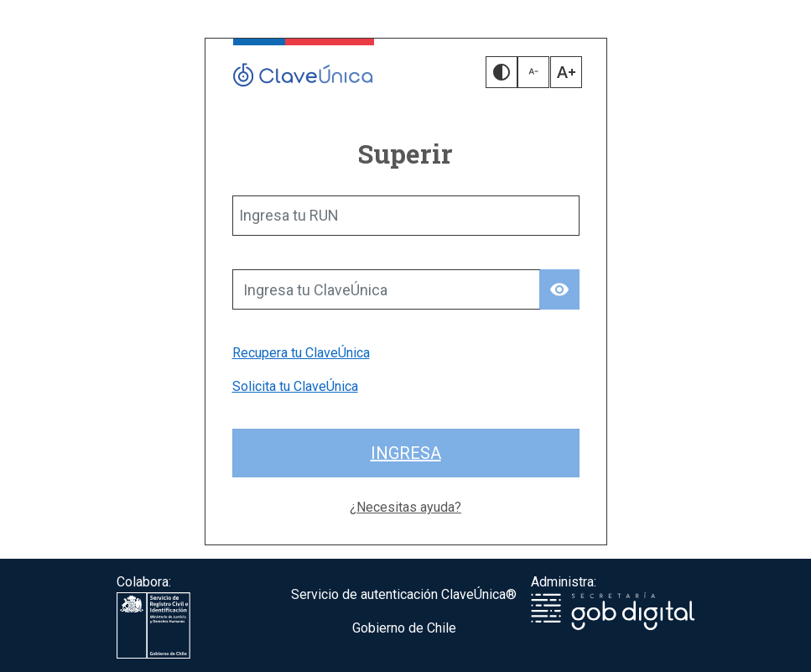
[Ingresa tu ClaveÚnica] (386, 289)
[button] (502, 72)
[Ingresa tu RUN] (406, 216)
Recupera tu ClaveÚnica (301, 353)
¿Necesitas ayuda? (405, 507)
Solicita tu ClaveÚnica (295, 386)
